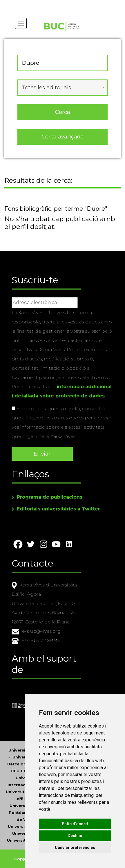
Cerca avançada (63, 137)
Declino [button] (75, 836)
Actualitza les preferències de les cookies (53, 4)
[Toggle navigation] (21, 23)
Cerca (63, 112)
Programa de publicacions (50, 497)
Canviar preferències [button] (75, 847)
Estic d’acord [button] (75, 824)
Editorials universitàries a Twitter (58, 509)
